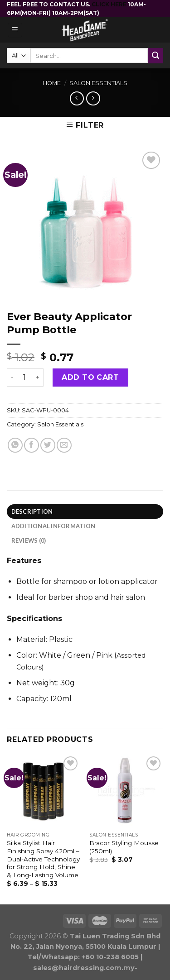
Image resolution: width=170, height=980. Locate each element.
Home (52, 83)
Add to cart (90, 377)
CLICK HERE (110, 4)
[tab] (85, 512)
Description (32, 512)
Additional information (53, 526)
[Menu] (15, 30)
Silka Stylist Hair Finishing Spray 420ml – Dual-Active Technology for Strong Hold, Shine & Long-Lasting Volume (43, 859)
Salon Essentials (98, 83)
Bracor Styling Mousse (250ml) (124, 847)
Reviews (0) (29, 540)
